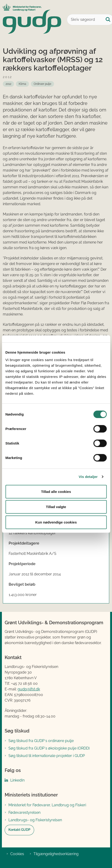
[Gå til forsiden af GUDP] (31, 20)
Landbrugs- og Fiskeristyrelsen (35, 820)
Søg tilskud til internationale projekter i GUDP (47, 756)
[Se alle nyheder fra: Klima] (22, 84)
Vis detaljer (88, 477)
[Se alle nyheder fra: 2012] (8, 84)
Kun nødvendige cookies (56, 522)
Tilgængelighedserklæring (56, 854)
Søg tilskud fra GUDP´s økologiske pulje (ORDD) (49, 748)
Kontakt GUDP (19, 830)
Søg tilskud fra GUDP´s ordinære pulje (41, 741)
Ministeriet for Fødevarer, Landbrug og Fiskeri (47, 805)
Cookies (17, 854)
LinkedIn (17, 780)
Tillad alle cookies (56, 491)
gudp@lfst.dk (29, 689)
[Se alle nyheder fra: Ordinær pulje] (42, 84)
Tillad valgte (56, 507)
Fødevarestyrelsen (24, 812)
